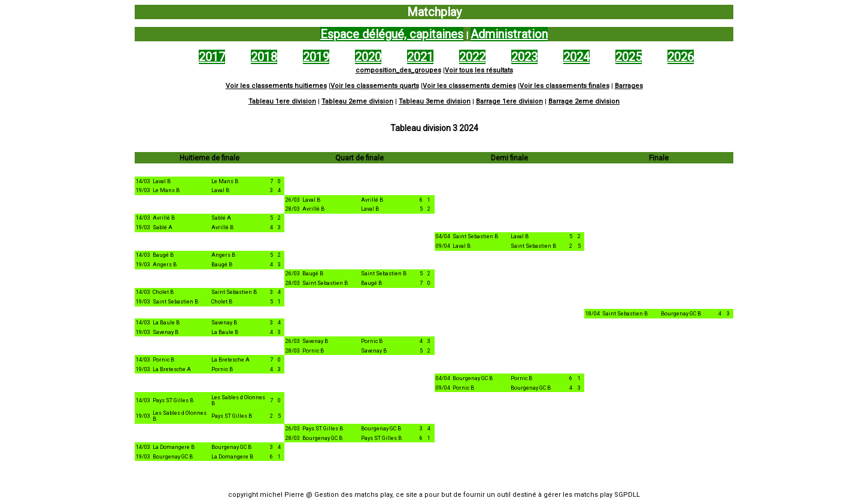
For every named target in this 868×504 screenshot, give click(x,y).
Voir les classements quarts (375, 86)
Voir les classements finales (564, 86)
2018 (264, 57)
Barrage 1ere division (509, 101)
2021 (420, 57)
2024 (576, 57)
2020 (368, 57)
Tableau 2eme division (357, 101)
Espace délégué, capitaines (392, 34)
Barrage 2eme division (584, 101)
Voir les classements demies (469, 86)
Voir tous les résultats (479, 70)
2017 (212, 57)
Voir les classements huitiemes (276, 86)
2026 (681, 57)
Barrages (629, 86)
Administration (509, 34)
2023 (524, 57)
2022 (472, 57)
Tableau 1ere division (282, 101)
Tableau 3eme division (435, 101)
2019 (316, 57)
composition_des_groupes (398, 70)
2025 (629, 57)
